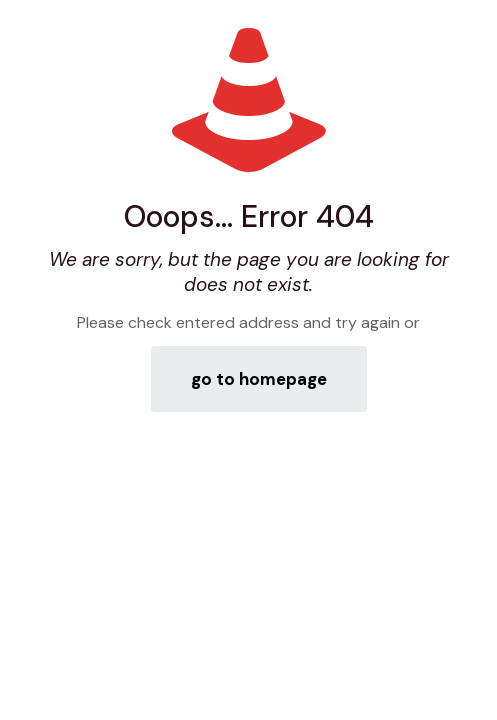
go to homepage (259, 379)
